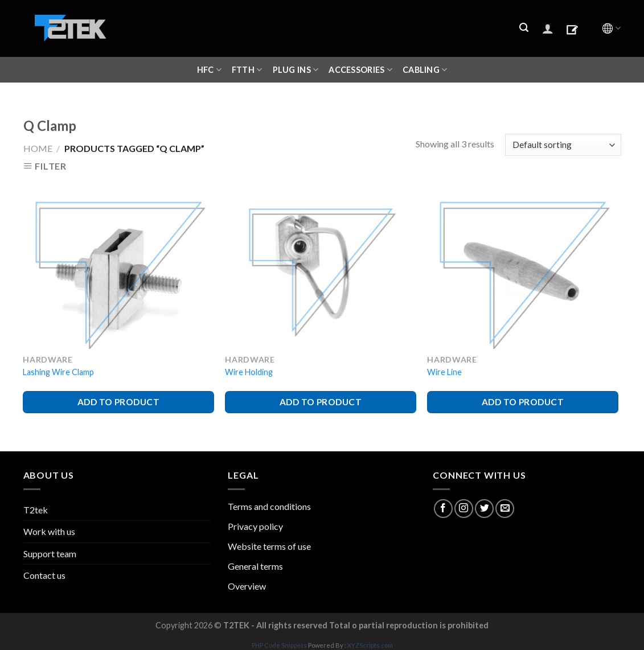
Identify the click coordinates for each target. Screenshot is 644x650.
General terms (255, 566)
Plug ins (296, 70)
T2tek (36, 510)
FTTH (247, 70)
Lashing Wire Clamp (58, 372)
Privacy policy (255, 526)
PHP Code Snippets (279, 645)
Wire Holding (249, 372)
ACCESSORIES (360, 70)
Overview (247, 586)
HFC (209, 70)
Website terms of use (269, 546)
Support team (50, 554)
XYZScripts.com (370, 645)
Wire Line (444, 372)
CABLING (425, 70)
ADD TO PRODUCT (119, 402)
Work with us (49, 531)
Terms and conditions (269, 506)
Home (38, 148)
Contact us (44, 575)
